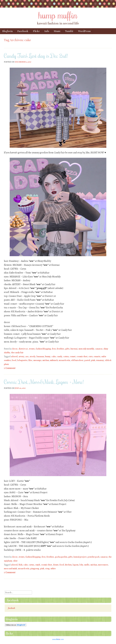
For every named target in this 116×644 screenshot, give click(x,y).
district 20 (23, 349)
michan (46, 360)
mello (87, 565)
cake (54, 357)
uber (15, 561)
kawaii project (80, 557)
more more (103, 565)
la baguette (22, 360)
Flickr (36, 31)
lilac (30, 360)
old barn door (77, 360)
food (14, 360)
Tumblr (69, 31)
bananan (40, 357)
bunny (48, 357)
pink (93, 360)
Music (57, 31)
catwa (66, 357)
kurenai (74, 349)
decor (15, 349)
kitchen (68, 565)
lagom (76, 565)
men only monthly (86, 349)
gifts (67, 349)
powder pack (93, 557)
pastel (87, 360)
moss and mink (10, 569)
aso (27, 357)
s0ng (47, 569)
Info (47, 31)
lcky (81, 565)
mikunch (54, 360)
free (54, 349)
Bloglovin (7, 31)
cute (91, 357)
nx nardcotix (64, 360)
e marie (97, 357)
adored (14, 357)
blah (20, 565)
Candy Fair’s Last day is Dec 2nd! (36, 56)
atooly (33, 357)
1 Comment (10, 368)
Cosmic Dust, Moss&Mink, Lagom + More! (44, 382)
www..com (58, 639)
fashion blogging (43, 349)
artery (21, 357)
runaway (100, 360)
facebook (13, 600)
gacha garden (61, 557)
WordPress (84, 31)
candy (60, 357)
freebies (60, 349)
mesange (37, 360)
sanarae (99, 349)
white (53, 569)
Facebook (23, 31)
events (32, 349)
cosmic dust (82, 357)
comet (73, 357)
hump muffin (58, 15)
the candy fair (17, 353)
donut (56, 565)
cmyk (38, 565)
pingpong (35, 569)
